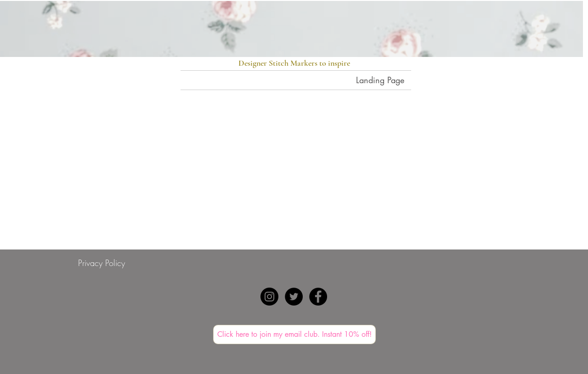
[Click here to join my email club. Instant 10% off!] (294, 334)
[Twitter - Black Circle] (294, 297)
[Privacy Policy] (102, 263)
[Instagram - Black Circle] (269, 297)
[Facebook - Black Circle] (318, 297)
